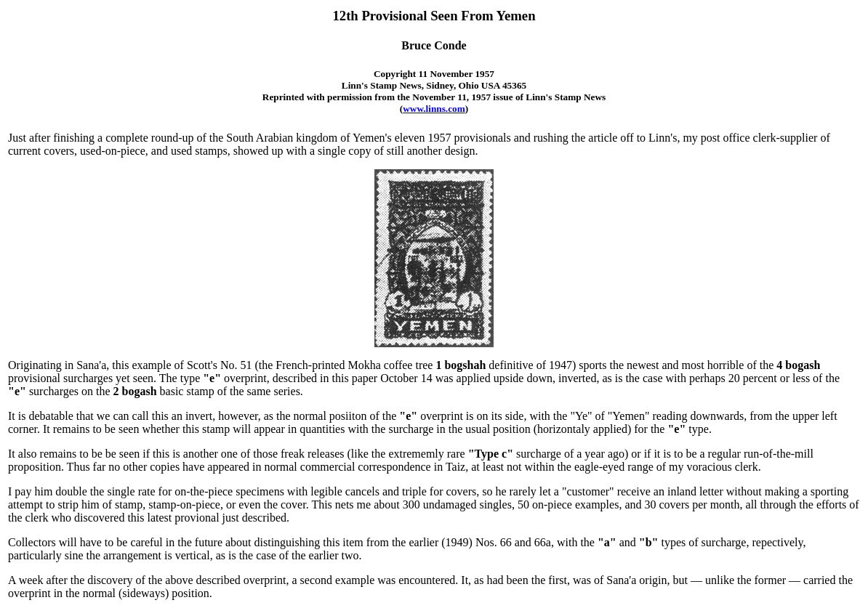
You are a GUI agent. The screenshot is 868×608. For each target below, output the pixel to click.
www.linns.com (434, 109)
